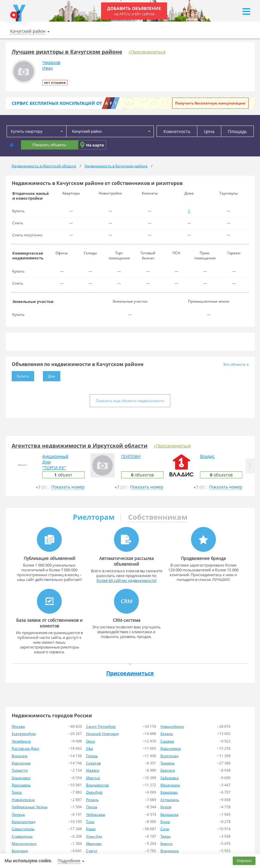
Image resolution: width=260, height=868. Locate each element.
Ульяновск (21, 778)
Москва (18, 726)
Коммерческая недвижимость (28, 256)
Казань (167, 734)
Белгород (20, 851)
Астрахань (170, 800)
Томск (17, 792)
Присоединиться (130, 673)
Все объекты (236, 364)
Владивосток (97, 785)
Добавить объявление (134, 11)
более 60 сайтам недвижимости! (127, 580)
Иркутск (93, 778)
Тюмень (167, 763)
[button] (250, 466)
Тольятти (20, 770)
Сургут (92, 851)
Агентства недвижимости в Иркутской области (80, 446)
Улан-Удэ (94, 836)
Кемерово (169, 792)
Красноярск (171, 748)
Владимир (170, 851)
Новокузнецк (23, 800)
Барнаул (168, 770)
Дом (49, 375)
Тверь (166, 836)
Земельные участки (33, 301)
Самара (167, 741)
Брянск (167, 844)
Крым (91, 829)
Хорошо (244, 861)
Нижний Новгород (102, 734)
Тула (90, 822)
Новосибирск (172, 726)
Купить (20, 375)
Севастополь (23, 829)
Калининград (24, 822)
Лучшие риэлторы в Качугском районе (67, 52)
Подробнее (69, 861)
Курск (165, 822)
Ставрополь (22, 836)
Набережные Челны (30, 807)
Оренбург (94, 792)
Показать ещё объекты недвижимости (130, 401)
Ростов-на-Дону (25, 748)
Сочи (165, 829)
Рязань (92, 800)
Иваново (94, 844)
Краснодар (21, 763)
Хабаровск (170, 778)
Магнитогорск (24, 844)
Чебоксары (96, 814)
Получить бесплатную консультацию (210, 103)
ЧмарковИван (51, 65)
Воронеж (20, 756)
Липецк (18, 814)
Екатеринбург (24, 734)
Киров (166, 807)
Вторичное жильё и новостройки (31, 196)
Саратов (93, 763)
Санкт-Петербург (101, 726)
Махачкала (170, 785)
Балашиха (169, 814)
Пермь (92, 756)
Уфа (90, 748)
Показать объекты (49, 145)
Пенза (92, 807)
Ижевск (93, 770)
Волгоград (169, 756)
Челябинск (21, 741)
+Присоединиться (147, 52)
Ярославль (21, 785)
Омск (91, 741)
